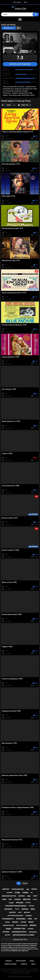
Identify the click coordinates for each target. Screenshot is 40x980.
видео (9, 929)
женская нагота (9, 896)
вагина (22, 896)
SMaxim (16, 977)
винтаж (27, 899)
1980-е (35, 899)
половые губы (19, 929)
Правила (24, 964)
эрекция (19, 903)
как (29, 896)
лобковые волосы (19, 932)
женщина (8, 909)
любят (35, 896)
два (36, 919)
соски (23, 922)
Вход (25, 2)
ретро (34, 889)
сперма (17, 899)
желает (15, 922)
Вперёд (25, 883)
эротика (6, 932)
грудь (17, 893)
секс (30, 919)
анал (20, 912)
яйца (33, 909)
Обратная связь (10, 964)
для (28, 889)
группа (28, 903)
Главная (8, 961)
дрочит (8, 935)
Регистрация (17, 2)
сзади (11, 903)
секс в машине (22, 925)
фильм (33, 925)
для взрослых (8, 925)
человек (31, 929)
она (10, 899)
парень (25, 909)
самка (25, 893)
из (32, 893)
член (4, 899)
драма (7, 922)
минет (31, 922)
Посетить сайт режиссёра (20, 64)
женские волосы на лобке (23, 935)
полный (9, 893)
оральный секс (18, 889)
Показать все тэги (20, 940)
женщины (33, 932)
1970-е (17, 909)
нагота (12, 912)
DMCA (33, 964)
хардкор (29, 916)
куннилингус (8, 919)
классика (21, 919)
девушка (27, 912)
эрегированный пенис (15, 916)
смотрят (6, 889)
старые (31, 906)
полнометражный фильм (16, 906)
